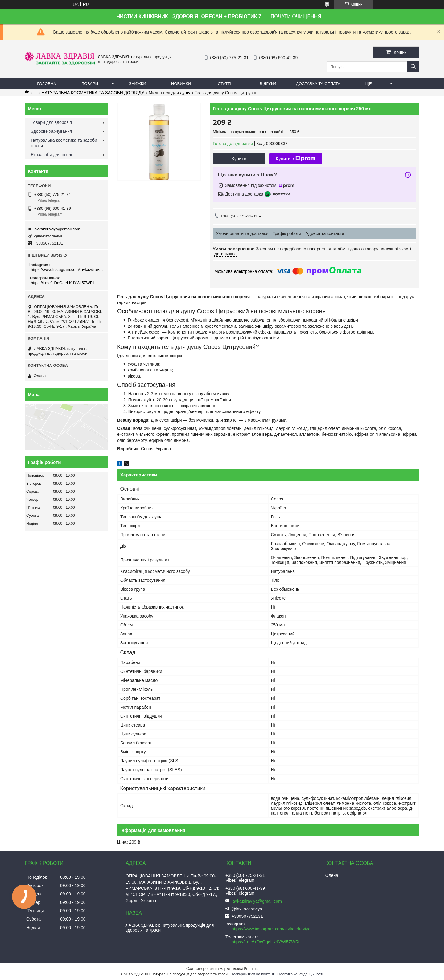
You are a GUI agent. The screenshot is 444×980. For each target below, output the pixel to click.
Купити (239, 158)
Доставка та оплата (318, 84)
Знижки (138, 84)
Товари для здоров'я (51, 122)
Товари (90, 84)
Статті (224, 84)
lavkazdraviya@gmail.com (57, 229)
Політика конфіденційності (300, 974)
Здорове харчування (51, 131)
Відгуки (268, 84)
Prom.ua (251, 969)
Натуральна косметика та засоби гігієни (64, 143)
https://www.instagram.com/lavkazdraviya (67, 270)
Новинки (181, 84)
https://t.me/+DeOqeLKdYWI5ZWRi (62, 283)
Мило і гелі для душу (169, 93)
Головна (47, 84)
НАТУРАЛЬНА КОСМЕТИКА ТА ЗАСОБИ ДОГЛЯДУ (93, 93)
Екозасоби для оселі (51, 155)
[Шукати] (413, 67)
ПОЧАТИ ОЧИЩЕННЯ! (297, 16)
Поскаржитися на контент (253, 974)
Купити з (296, 159)
